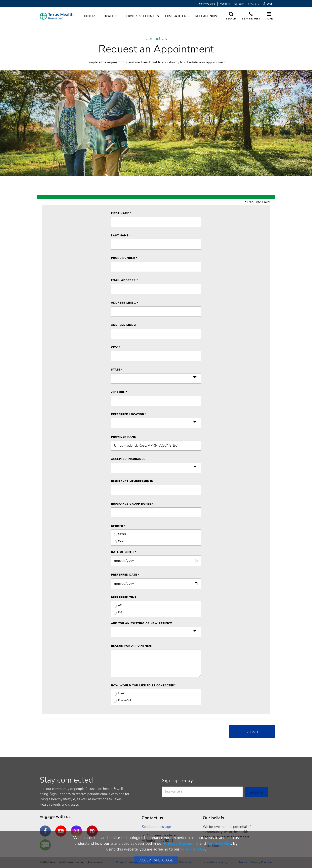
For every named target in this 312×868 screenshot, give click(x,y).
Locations (110, 16)
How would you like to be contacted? (143, 686)
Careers (239, 4)
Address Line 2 (123, 325)
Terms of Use (219, 843)
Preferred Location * (129, 414)
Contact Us (156, 39)
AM (117, 605)
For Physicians (207, 4)
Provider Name (123, 437)
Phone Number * (124, 258)
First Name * (121, 213)
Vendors (225, 4)
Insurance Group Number (132, 504)
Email (118, 693)
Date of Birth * (124, 552)
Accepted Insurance (128, 459)
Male (117, 541)
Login (268, 4)
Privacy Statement (181, 843)
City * (116, 347)
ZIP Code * (119, 392)
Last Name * (121, 236)
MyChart (253, 4)
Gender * (118, 526)
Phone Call (121, 701)
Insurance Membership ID (132, 482)
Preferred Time (124, 598)
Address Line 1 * (125, 303)
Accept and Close (156, 860)
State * (117, 370)
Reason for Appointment (132, 646)
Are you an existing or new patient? (142, 623)
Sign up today (178, 781)
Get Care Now (206, 16)
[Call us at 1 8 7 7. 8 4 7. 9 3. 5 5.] (251, 16)
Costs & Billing (177, 16)
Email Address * (124, 280)
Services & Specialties (142, 16)
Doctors (89, 16)
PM (117, 613)
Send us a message (156, 827)
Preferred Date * (125, 575)
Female (119, 534)
